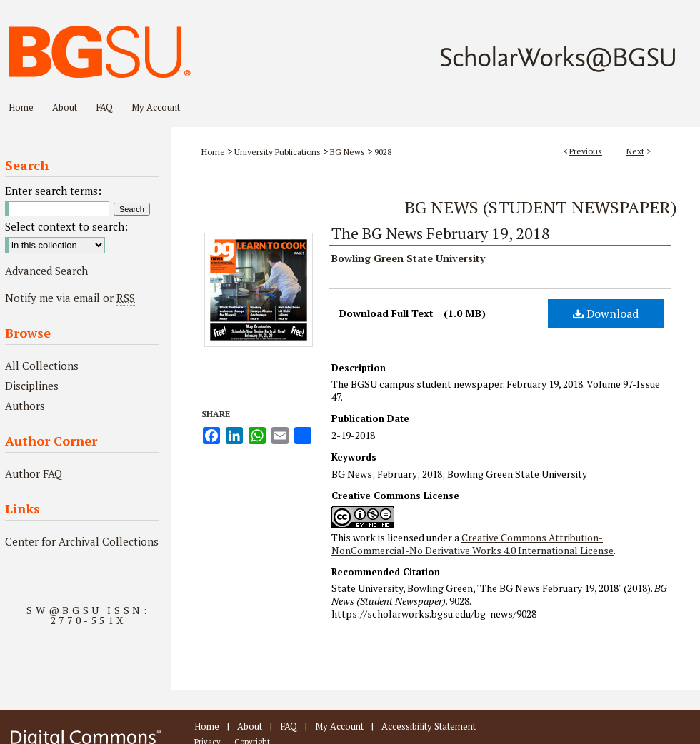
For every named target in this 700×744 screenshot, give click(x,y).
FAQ (289, 726)
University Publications (277, 152)
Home (213, 152)
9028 (383, 152)
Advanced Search (46, 271)
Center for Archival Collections (82, 541)
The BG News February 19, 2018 (441, 233)
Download (606, 313)
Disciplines (32, 386)
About (250, 726)
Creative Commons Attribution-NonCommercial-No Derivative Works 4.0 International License (472, 544)
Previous (586, 151)
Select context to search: (66, 226)
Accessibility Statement (429, 726)
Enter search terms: (53, 191)
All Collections (42, 366)
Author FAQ (34, 473)
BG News (347, 152)
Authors (25, 406)
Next (635, 151)
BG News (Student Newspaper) (541, 207)
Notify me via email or (70, 298)
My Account (339, 726)
